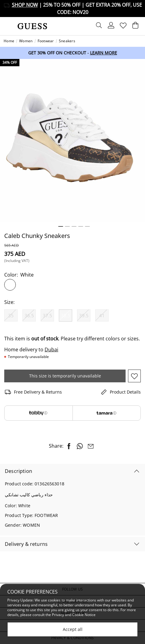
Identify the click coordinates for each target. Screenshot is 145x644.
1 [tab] (61, 226)
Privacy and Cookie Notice (74, 615)
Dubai (51, 350)
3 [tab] (74, 226)
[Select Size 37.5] (47, 315)
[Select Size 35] (11, 315)
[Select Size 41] (102, 315)
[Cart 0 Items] (135, 27)
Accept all (73, 629)
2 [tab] (67, 226)
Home (9, 41)
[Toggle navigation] (8, 26)
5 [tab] (87, 226)
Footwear (46, 41)
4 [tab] (81, 226)
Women (26, 41)
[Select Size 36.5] (29, 315)
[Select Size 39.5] (84, 315)
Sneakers (67, 41)
